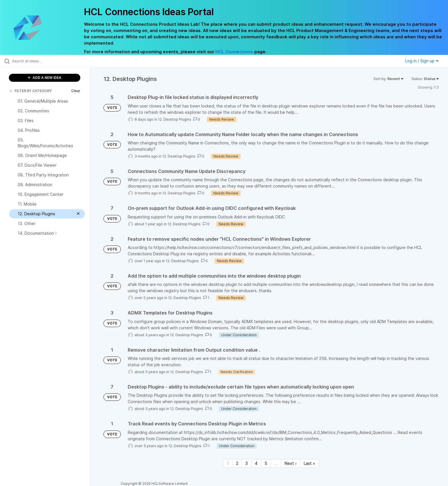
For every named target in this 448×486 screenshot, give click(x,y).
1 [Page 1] (228, 463)
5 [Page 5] (266, 463)
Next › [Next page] (291, 463)
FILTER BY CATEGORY (30, 91)
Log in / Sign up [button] (422, 61)
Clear (76, 91)
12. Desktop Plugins (175, 119)
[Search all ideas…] (52, 61)
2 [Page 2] (237, 463)
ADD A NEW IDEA (45, 78)
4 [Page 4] (256, 463)
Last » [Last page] (309, 463)
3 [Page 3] (247, 463)
